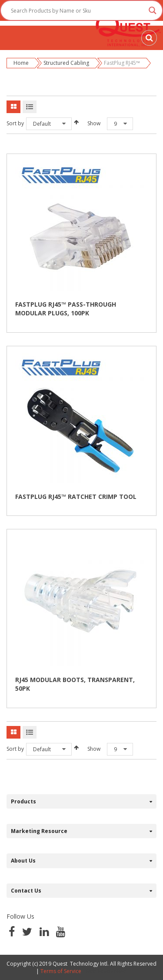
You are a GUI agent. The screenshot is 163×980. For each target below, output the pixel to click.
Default (42, 124)
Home (21, 63)
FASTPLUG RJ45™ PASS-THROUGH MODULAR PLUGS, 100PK (66, 309)
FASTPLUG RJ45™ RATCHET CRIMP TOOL (76, 497)
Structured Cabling (66, 63)
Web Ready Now (106, 971)
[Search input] (78, 10)
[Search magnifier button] (153, 10)
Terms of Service (61, 971)
